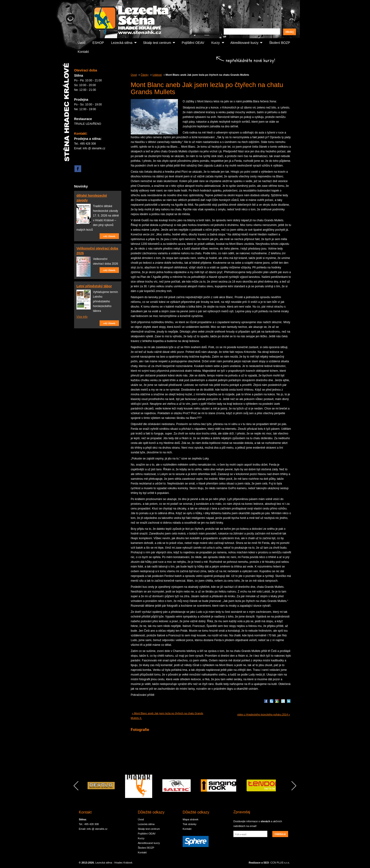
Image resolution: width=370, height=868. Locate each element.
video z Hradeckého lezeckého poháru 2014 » (264, 714)
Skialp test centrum (157, 43)
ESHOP (98, 43)
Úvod (82, 43)
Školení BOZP (280, 43)
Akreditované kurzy (244, 43)
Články (145, 75)
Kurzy (216, 43)
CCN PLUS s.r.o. (280, 863)
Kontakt (83, 52)
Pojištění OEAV (193, 43)
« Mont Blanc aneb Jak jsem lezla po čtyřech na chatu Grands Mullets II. (167, 716)
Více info (82, 317)
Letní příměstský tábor (94, 286)
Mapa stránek (191, 819)
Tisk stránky (189, 824)
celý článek (109, 236)
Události (157, 75)
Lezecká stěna (122, 43)
